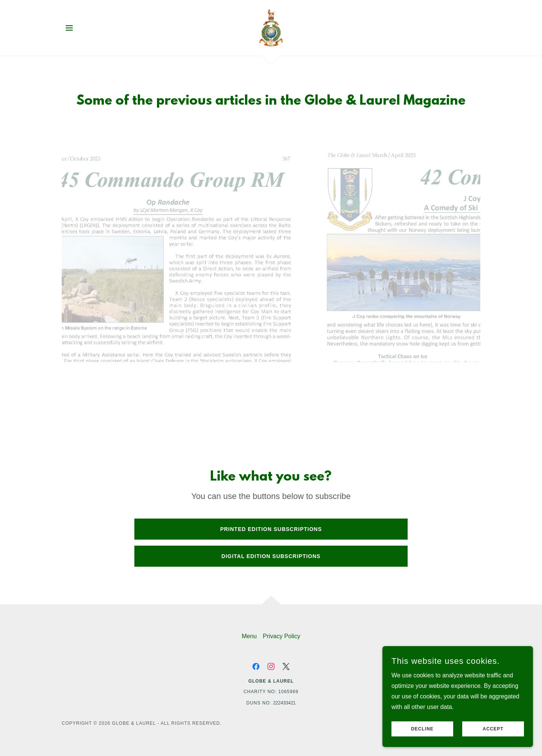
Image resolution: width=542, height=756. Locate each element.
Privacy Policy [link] (282, 636)
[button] (69, 28)
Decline (422, 729)
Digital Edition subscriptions (271, 556)
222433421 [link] (284, 703)
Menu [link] (249, 636)
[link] (271, 27)
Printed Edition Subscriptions (271, 529)
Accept (493, 729)
